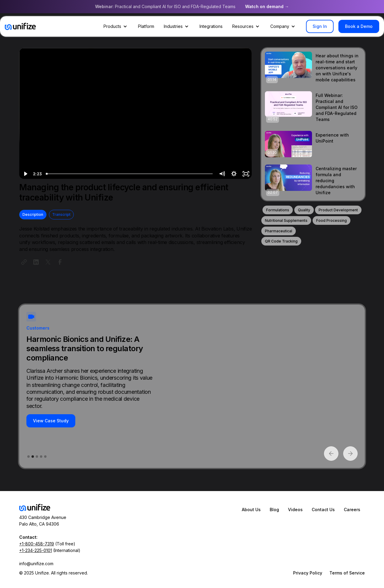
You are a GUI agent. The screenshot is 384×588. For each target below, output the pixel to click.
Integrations (211, 26)
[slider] (130, 174)
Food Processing (331, 220)
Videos (295, 510)
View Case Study (51, 421)
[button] (116, 26)
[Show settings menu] (234, 174)
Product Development (338, 210)
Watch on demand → (267, 6)
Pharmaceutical (279, 231)
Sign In (320, 26)
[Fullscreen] (246, 174)
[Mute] (222, 174)
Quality (304, 210)
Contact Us (323, 510)
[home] (20, 26)
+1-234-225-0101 (36, 550)
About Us (251, 510)
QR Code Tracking (281, 241)
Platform (146, 26)
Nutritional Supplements (286, 220)
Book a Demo (359, 26)
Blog (274, 510)
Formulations (278, 210)
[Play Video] (25, 174)
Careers (352, 510)
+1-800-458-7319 (37, 544)
